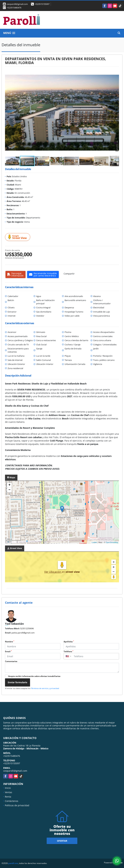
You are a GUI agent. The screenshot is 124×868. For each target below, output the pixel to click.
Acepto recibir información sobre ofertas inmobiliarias (34, 676)
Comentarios (11, 661)
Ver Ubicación (53, 572)
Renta (8, 797)
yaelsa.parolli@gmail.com (23, 633)
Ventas (8, 792)
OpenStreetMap (112, 542)
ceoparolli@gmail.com (15, 771)
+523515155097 (42, 4)
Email (8, 651)
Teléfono (68, 651)
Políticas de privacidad (17, 805)
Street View (18, 237)
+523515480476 (14, 8)
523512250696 (27, 628)
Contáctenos (12, 801)
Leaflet (94, 542)
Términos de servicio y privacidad (45, 688)
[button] (116, 73)
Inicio (8, 788)
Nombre (10, 642)
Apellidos (69, 642)
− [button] (9, 490)
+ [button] (9, 485)
